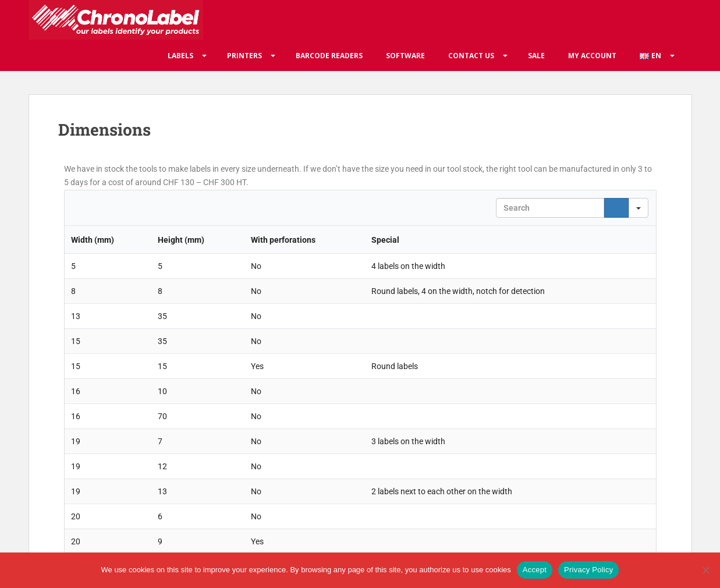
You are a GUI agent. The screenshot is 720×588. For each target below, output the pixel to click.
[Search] (616, 208)
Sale (536, 56)
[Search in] (639, 208)
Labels (180, 56)
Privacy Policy (588, 570)
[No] (705, 570)
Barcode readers (329, 56)
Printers (244, 56)
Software (405, 56)
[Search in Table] (550, 208)
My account (592, 56)
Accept (535, 570)
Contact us (471, 56)
